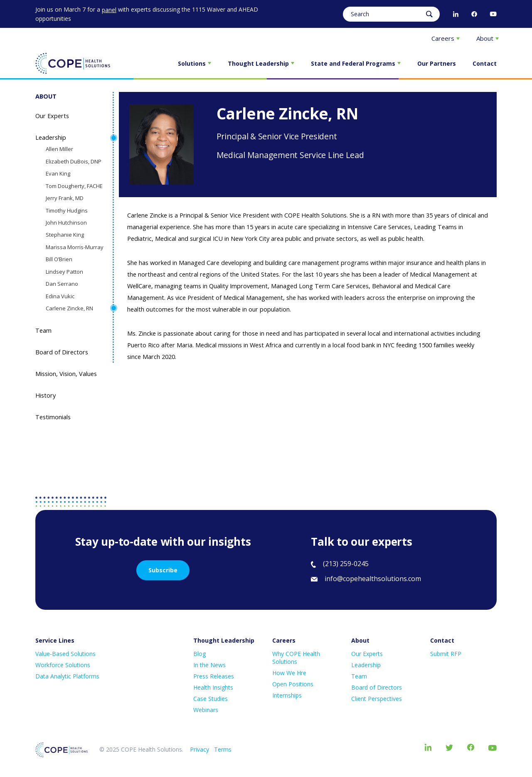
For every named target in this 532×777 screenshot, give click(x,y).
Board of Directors (62, 352)
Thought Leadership (261, 63)
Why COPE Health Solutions (296, 658)
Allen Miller (59, 149)
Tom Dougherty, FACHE (74, 186)
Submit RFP (446, 654)
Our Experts (52, 116)
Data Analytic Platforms (67, 676)
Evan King (58, 173)
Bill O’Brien (59, 259)
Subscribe (163, 570)
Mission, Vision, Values (66, 374)
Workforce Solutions (63, 665)
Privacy (199, 749)
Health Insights (213, 687)
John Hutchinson (66, 223)
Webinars (206, 710)
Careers (446, 38)
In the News (209, 665)
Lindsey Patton (64, 272)
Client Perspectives (377, 699)
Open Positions (293, 684)
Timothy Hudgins (67, 210)
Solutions (195, 63)
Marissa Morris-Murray (75, 247)
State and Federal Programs (356, 63)
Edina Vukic (60, 296)
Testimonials (53, 417)
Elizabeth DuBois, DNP (74, 161)
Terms (223, 749)
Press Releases (214, 676)
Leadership (51, 137)
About (488, 38)
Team (43, 330)
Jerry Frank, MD (65, 198)
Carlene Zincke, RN (69, 308)
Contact (485, 63)
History (46, 395)
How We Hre (289, 673)
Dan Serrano (62, 284)
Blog (199, 654)
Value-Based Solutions (65, 654)
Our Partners (437, 63)
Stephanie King (65, 235)
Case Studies (211, 699)
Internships (287, 695)
